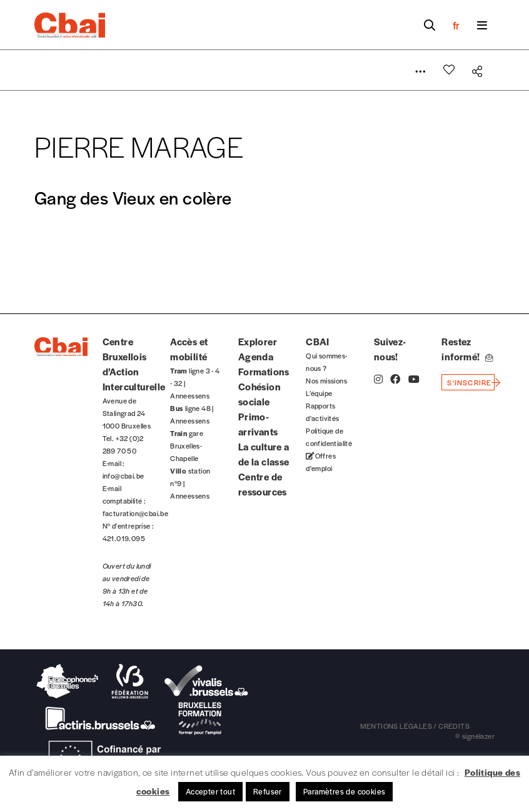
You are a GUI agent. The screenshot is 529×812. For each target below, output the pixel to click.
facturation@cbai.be (136, 513)
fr (456, 25)
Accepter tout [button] (210, 791)
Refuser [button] (268, 791)
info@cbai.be (123, 475)
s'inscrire (469, 382)
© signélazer (475, 736)
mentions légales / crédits (415, 726)
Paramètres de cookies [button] (344, 791)
